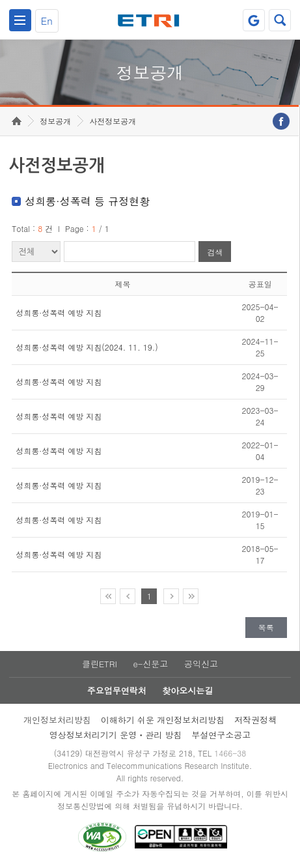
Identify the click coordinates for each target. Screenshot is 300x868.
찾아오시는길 (187, 690)
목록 (266, 627)
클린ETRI (100, 664)
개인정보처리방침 (57, 720)
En (47, 21)
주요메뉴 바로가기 (0, 0)
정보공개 (55, 121)
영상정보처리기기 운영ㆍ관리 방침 (116, 735)
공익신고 (201, 664)
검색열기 (280, 20)
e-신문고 (150, 664)
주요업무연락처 (117, 690)
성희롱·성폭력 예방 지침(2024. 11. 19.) (87, 347)
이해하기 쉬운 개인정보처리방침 (163, 720)
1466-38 (230, 753)
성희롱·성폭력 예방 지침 (59, 312)
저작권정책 (255, 720)
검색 (215, 252)
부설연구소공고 (221, 735)
